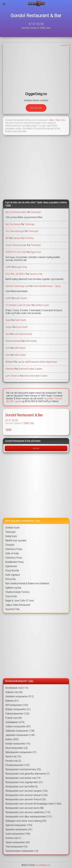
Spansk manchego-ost (17, 286)
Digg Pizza (35, 252)
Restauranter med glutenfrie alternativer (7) (27, 774)
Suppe (9, 327)
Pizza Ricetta (12, 571)
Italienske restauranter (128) (20, 731)
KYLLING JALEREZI (15, 274)
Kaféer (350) (12, 739)
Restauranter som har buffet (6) (22, 787)
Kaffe (8, 267)
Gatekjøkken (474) (15, 722)
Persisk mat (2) (13, 761)
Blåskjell (10, 362)
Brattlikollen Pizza (14, 562)
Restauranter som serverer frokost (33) (26, 799)
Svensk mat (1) (13, 838)
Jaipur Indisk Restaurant (18, 605)
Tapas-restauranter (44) (18, 842)
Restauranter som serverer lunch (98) (25, 808)
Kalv (8, 355)
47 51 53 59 (36, 24)
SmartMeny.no (43, 865)
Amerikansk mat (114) (17, 688)
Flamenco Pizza (14, 549)
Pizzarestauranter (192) (17, 765)
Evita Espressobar (23, 334)
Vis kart (36, 448)
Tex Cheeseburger (15, 231)
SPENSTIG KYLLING (16, 252)
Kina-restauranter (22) (17, 748)
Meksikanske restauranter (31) (21, 752)
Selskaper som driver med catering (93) (26, 821)
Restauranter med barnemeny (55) (23, 769)
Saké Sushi (20, 320)
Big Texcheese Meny (16, 212)
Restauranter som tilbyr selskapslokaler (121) (29, 817)
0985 (26, 423)
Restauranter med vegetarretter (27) (24, 782)
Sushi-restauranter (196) (18, 834)
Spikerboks (11, 566)
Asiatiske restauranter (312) (20, 696)
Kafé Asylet (21, 298)
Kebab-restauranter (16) (18, 744)
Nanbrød (10, 369)
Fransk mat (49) (14, 718)
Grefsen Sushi (42, 305)
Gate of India (12, 553)
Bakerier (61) (12, 701)
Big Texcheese (13, 224)
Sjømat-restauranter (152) (19, 825)
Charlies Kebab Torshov (18, 592)
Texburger (36, 212)
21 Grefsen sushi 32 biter (18, 305)
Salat (8, 320)
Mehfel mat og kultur (16, 541)
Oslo (51, 120)
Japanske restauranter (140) (20, 735)
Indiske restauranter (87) (18, 726)
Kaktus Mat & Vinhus (23, 238)
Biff (7, 238)
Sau (7, 334)
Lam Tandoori (13, 376)
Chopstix (10, 545)
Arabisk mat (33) (14, 692)
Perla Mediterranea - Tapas (47, 286)
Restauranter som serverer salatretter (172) (28, 812)
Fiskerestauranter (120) (17, 714)
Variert (9, 430)
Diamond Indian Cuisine (30, 369)
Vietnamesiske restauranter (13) (22, 851)
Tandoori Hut (36, 274)
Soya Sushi (22, 327)
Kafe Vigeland (13, 575)
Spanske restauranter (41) (19, 829)
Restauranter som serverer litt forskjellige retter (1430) (33, 804)
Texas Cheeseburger (16, 245)
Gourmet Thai (12, 609)
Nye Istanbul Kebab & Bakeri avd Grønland (27, 583)
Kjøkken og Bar (13, 588)
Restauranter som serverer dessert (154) (26, 795)
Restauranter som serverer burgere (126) (27, 791)
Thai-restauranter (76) (17, 847)
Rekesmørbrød (13, 341)
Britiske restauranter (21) (18, 709)
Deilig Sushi (11, 536)
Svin (8, 348)
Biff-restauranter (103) (17, 705)
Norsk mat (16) (13, 757)
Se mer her (36, 108)
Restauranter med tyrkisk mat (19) (23, 778)
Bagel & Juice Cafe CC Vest (20, 601)
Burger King (21, 267)
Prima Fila (11, 579)
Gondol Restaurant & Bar (36, 16)
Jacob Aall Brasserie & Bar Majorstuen (37, 362)
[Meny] (4, 4)
